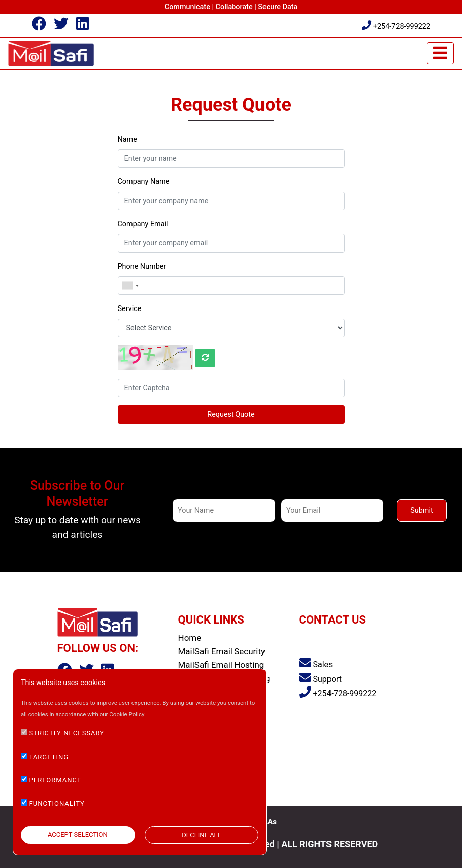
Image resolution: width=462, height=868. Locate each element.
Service (130, 309)
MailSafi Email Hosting (221, 665)
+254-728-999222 (396, 26)
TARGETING (49, 757)
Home (190, 638)
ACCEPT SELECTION (78, 834)
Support (320, 679)
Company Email (143, 224)
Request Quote (231, 415)
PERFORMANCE (55, 780)
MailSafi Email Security (222, 651)
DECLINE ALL (201, 835)
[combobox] (130, 286)
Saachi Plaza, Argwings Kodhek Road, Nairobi (341, 644)
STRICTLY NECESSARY (67, 733)
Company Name (144, 182)
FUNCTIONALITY (57, 804)
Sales (316, 665)
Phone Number (142, 266)
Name (127, 139)
